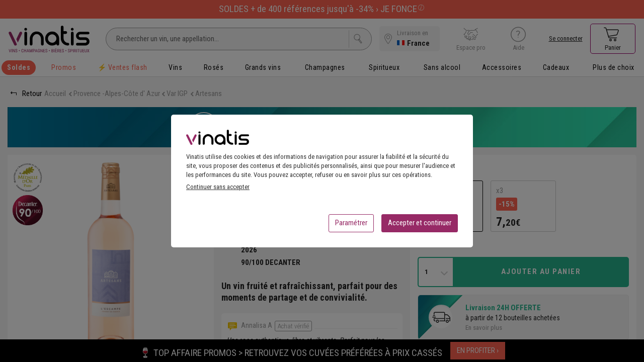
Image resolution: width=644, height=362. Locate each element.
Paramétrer (351, 226)
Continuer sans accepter (218, 190)
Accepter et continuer (420, 226)
